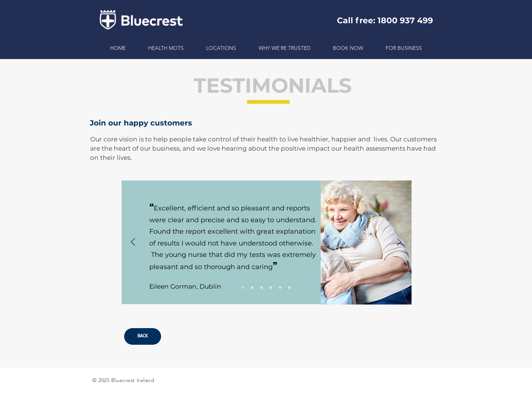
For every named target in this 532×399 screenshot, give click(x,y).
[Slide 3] (262, 288)
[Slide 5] (280, 288)
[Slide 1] (243, 288)
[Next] (399, 242)
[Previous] (133, 242)
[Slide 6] (289, 288)
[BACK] (143, 336)
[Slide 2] (252, 288)
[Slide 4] (271, 288)
